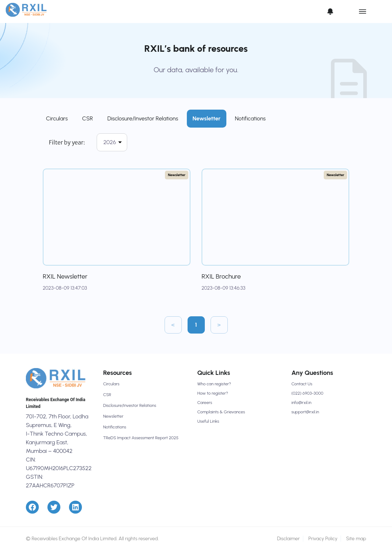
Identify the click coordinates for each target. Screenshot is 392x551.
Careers (205, 403)
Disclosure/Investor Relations (143, 118)
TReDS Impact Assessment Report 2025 (141, 438)
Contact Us (302, 384)
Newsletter (207, 118)
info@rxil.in (301, 403)
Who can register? (214, 384)
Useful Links (208, 421)
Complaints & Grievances (221, 412)
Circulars (57, 118)
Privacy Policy (323, 539)
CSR (88, 118)
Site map (356, 539)
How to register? (213, 393)
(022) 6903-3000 (307, 393)
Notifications (250, 118)
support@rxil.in (305, 412)
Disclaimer (288, 539)
